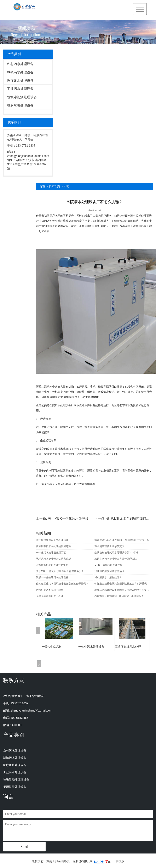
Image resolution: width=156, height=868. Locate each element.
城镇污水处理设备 (20, 72)
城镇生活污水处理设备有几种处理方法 (116, 559)
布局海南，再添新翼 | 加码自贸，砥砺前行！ (119, 596)
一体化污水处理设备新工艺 (51, 553)
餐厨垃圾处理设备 (20, 105)
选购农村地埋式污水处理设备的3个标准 (116, 553)
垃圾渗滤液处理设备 (22, 97)
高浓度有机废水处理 (128, 647)
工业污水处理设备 (20, 89)
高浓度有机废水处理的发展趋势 (53, 546)
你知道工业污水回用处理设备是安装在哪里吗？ (62, 584)
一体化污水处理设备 (91, 647)
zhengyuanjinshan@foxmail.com (31, 710)
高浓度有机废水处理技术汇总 (52, 565)
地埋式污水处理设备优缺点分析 (53, 559)
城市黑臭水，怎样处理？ (108, 577)
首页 (42, 187)
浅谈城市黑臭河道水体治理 (109, 571)
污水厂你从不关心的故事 (50, 590)
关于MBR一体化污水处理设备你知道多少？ (80, 518)
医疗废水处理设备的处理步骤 (52, 540)
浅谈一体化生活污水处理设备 (52, 577)
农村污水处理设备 (20, 64)
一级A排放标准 (51, 647)
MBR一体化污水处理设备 (108, 565)
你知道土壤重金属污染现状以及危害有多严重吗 (121, 584)
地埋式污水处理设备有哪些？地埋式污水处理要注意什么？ (123, 590)
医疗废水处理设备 (20, 81)
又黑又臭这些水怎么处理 (50, 596)
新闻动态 (54, 187)
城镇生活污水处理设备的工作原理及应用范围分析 (122, 540)
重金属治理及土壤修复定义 (109, 546)
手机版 (120, 861)
